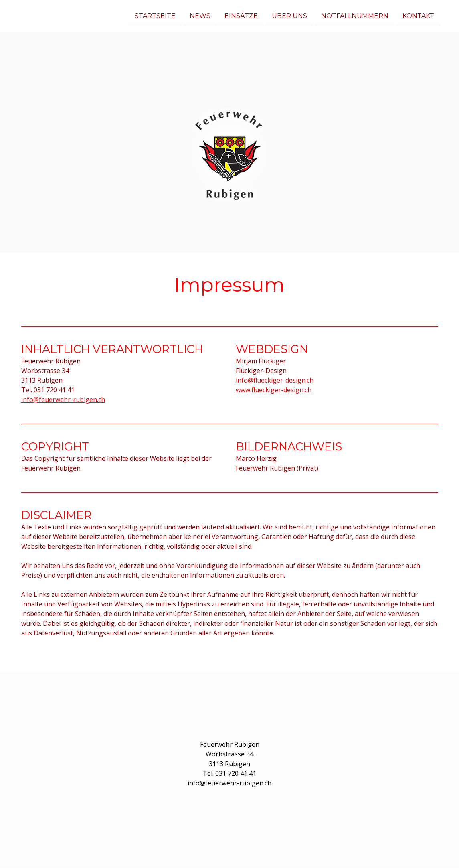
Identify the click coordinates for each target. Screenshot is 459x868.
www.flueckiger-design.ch (274, 390)
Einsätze (241, 15)
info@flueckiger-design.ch (275, 380)
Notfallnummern (355, 15)
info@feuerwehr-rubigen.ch (63, 400)
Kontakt (418, 15)
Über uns (289, 15)
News (200, 15)
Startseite (155, 15)
